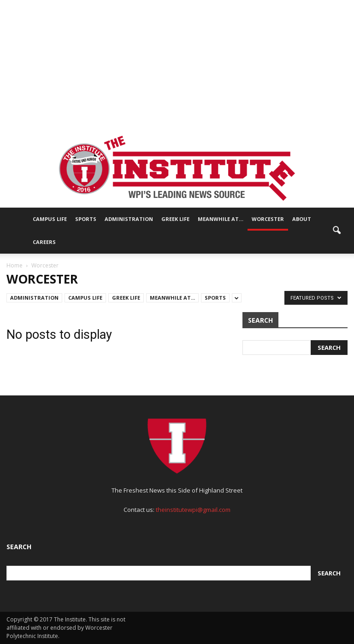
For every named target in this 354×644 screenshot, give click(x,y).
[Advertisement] (177, 64)
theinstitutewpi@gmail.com (193, 510)
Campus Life (50, 219)
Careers (44, 242)
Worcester (268, 219)
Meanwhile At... (172, 298)
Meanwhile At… (221, 219)
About (302, 219)
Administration (129, 219)
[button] (336, 231)
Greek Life (175, 219)
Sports (86, 219)
